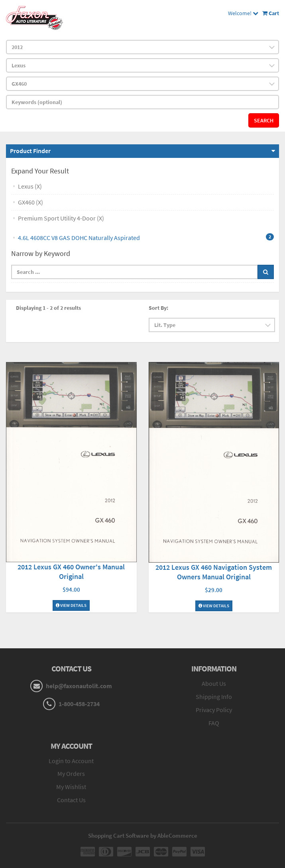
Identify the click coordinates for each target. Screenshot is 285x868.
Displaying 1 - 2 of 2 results (48, 308)
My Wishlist (71, 787)
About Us (214, 683)
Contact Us (71, 800)
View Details (71, 605)
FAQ (214, 723)
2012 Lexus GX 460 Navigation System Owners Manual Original (214, 572)
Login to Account (71, 761)
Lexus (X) (30, 186)
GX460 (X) (30, 202)
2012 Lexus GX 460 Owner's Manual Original (71, 572)
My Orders (71, 774)
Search (264, 120)
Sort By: (158, 308)
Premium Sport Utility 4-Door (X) (61, 218)
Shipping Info (214, 697)
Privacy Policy (214, 710)
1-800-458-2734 (79, 704)
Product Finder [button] (30, 151)
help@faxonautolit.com (79, 686)
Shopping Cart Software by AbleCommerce (143, 836)
